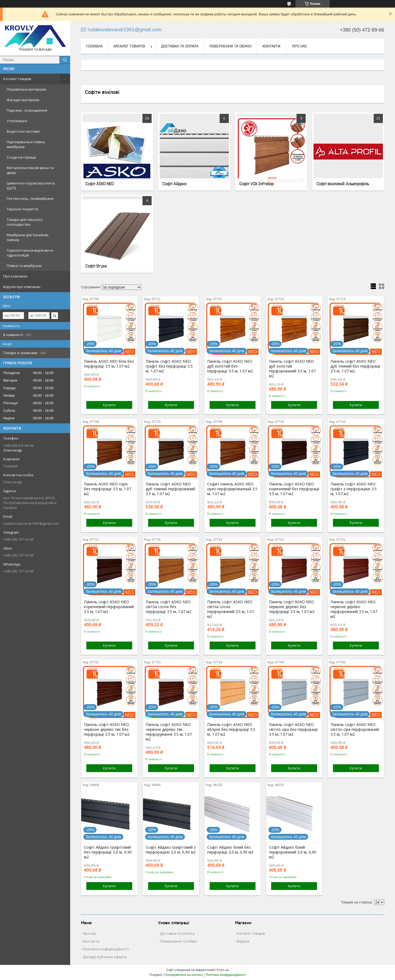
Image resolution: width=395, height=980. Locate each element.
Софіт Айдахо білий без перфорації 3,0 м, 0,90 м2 (230, 850)
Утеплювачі (17, 121)
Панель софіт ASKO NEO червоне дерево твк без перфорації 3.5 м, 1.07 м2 (107, 729)
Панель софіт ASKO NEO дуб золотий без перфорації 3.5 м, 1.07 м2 (230, 366)
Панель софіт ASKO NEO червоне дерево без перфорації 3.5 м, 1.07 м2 (292, 607)
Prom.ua (223, 970)
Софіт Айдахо (174, 184)
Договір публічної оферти (105, 957)
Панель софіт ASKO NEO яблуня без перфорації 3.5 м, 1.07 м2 (231, 729)
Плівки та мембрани (24, 266)
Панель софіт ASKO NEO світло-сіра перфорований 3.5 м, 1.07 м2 (355, 729)
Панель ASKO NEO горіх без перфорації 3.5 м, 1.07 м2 (108, 489)
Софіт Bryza (96, 266)
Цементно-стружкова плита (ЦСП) (31, 186)
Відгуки (243, 941)
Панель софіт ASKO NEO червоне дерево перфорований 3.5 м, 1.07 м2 (354, 609)
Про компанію (15, 276)
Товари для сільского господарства (25, 222)
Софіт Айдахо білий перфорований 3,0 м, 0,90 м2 (293, 852)
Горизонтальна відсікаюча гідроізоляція (30, 253)
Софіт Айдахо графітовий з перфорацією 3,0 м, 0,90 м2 (171, 850)
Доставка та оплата (180, 46)
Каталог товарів (17, 79)
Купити (109, 405)
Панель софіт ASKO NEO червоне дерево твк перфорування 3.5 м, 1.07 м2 (169, 732)
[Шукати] (65, 60)
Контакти (271, 46)
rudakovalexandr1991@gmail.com (31, 523)
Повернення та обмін (230, 46)
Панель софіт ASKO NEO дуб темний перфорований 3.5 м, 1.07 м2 (170, 489)
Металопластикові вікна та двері (30, 170)
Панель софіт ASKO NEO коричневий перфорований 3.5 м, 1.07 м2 (109, 607)
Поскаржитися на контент (184, 975)
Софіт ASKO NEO (99, 184)
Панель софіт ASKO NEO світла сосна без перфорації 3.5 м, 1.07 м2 (168, 607)
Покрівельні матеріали (26, 89)
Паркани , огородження (27, 110)
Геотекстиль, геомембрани (30, 198)
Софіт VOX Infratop (256, 184)
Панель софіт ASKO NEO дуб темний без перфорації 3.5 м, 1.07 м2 (355, 366)
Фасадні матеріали (23, 100)
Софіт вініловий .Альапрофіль (343, 184)
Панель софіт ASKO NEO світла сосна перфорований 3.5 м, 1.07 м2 (231, 609)
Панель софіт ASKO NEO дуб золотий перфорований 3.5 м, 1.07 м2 (292, 369)
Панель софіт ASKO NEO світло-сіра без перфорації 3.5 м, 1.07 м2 (293, 729)
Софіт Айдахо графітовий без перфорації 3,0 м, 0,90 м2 (108, 852)
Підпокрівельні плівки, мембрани (26, 144)
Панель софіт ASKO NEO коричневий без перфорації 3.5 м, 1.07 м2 (294, 489)
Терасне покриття (22, 209)
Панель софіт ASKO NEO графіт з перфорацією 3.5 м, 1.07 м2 (354, 489)
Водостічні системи (23, 131)
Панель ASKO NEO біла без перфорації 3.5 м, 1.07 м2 (109, 364)
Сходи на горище (21, 157)
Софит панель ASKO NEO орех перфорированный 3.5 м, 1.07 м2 (232, 489)
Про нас (299, 46)
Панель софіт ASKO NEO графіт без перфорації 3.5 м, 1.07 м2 (169, 366)
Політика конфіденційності (106, 949)
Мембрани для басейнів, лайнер (28, 237)
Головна (94, 46)
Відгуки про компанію (22, 287)
